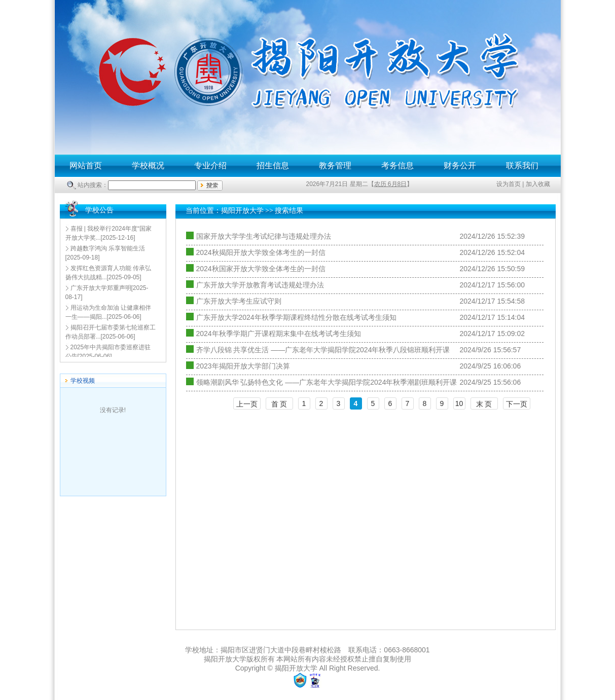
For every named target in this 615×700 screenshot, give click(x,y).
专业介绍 (210, 165)
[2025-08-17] (107, 292)
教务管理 (335, 165)
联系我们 (522, 165)
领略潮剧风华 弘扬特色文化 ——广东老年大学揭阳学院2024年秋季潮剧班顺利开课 (327, 382)
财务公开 (460, 165)
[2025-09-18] (105, 253)
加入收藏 (538, 184)
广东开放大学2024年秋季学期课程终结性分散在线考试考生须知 (296, 317)
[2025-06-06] (108, 312)
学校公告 (99, 210)
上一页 (247, 404)
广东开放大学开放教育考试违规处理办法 (260, 285)
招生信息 (273, 165)
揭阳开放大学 (242, 211)
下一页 (517, 404)
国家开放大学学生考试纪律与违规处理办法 (264, 236)
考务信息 (397, 165)
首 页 (279, 404)
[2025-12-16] (108, 233)
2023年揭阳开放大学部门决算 (243, 366)
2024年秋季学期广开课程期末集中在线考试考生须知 (279, 334)
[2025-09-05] (108, 273)
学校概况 (148, 165)
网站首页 (86, 165)
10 (459, 403)
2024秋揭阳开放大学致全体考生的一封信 (261, 252)
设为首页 (509, 184)
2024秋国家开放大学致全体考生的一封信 (261, 269)
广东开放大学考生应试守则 (239, 301)
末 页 (484, 404)
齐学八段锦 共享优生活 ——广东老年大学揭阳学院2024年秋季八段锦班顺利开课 (323, 350)
